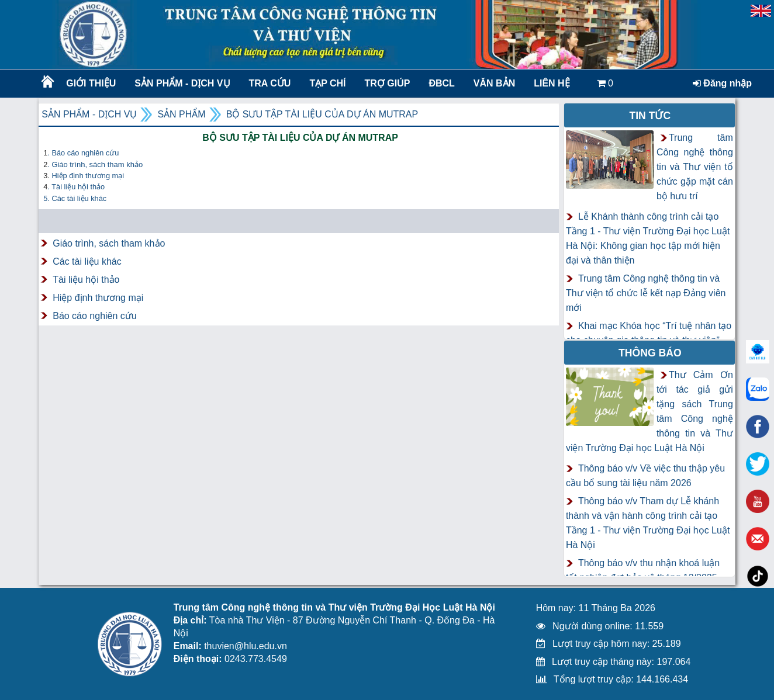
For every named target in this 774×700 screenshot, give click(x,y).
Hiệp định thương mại (88, 176)
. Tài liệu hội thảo (76, 187)
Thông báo (650, 353)
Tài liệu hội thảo (86, 280)
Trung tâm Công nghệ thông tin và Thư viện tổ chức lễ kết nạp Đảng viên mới (646, 293)
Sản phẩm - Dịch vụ (181, 83)
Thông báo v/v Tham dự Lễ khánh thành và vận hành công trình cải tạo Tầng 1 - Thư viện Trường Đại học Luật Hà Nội (648, 523)
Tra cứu (270, 83)
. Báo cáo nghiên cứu (83, 153)
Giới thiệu (91, 83)
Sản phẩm (181, 114)
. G (95, 164)
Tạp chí (327, 83)
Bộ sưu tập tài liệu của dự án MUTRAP (322, 114)
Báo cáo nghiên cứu (95, 316)
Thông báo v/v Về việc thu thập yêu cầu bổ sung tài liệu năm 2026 (645, 476)
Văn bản (494, 83)
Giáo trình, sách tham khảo (109, 243)
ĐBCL (441, 83)
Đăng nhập (722, 83)
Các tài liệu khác (87, 261)
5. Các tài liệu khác (75, 198)
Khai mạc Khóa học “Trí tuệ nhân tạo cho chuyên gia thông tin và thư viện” (649, 333)
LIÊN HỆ (552, 83)
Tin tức (650, 116)
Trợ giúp (388, 83)
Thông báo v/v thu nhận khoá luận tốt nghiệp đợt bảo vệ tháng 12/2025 (643, 570)
